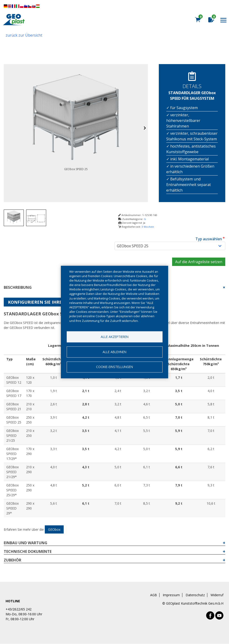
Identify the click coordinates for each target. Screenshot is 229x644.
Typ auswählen (209, 239)
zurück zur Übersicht (24, 35)
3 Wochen (148, 227)
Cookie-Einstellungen (114, 367)
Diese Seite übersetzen (22, 6)
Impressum (171, 595)
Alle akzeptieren (115, 337)
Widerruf (217, 595)
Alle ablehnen (114, 352)
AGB (154, 595)
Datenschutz (195, 595)
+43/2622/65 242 (19, 609)
